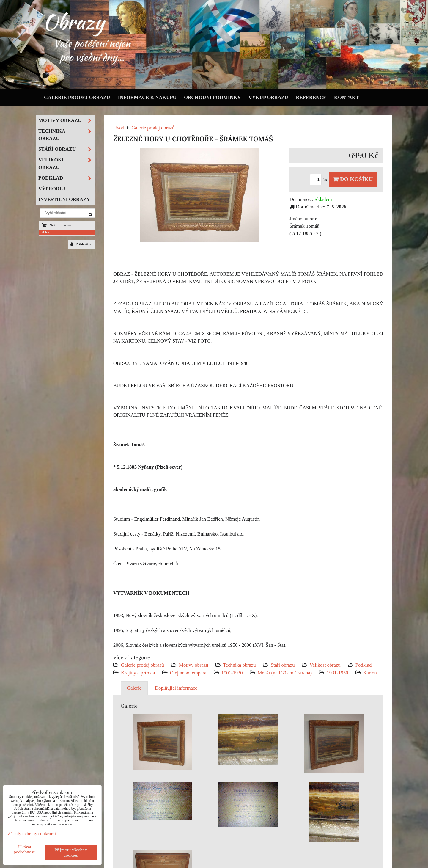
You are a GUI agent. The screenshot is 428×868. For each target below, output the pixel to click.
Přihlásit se (81, 244)
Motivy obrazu (193, 665)
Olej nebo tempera (188, 673)
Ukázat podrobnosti (25, 849)
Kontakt (347, 97)
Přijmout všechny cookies (71, 852)
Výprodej (52, 189)
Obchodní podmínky (212, 97)
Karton (370, 673)
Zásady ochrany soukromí (32, 833)
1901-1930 (232, 673)
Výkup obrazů (268, 97)
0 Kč (46, 232)
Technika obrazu (240, 665)
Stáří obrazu (283, 665)
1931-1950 (337, 673)
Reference (311, 97)
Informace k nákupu (147, 97)
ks (319, 180)
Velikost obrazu (325, 665)
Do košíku (353, 179)
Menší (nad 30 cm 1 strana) (285, 673)
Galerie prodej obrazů (77, 97)
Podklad (364, 665)
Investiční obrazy (64, 199)
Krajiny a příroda (138, 673)
